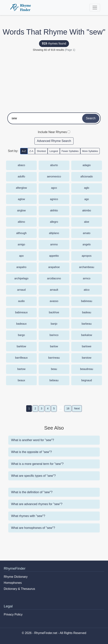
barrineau (54, 358)
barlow (54, 346)
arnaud (21, 290)
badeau (87, 312)
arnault (54, 290)
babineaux (21, 312)
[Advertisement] (54, 80)
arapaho (21, 267)
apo (21, 256)
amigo (21, 244)
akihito (54, 210)
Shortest (41, 151)
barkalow (87, 335)
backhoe (54, 312)
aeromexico (54, 176)
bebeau (54, 380)
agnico (54, 199)
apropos (87, 256)
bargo (21, 335)
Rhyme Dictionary (16, 577)
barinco (54, 335)
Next (77, 408)
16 (68, 408)
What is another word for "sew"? (33, 440)
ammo (54, 244)
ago (87, 199)
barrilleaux (21, 358)
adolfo (21, 176)
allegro (54, 222)
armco (87, 278)
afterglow (21, 188)
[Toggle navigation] (95, 8)
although (21, 233)
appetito (54, 256)
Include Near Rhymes (52, 132)
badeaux (21, 324)
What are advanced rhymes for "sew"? (37, 504)
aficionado (87, 176)
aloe (87, 222)
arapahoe (54, 267)
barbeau (87, 324)
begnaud (87, 380)
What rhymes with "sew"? (28, 516)
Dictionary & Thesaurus (19, 589)
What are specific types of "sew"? (33, 476)
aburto (54, 165)
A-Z (24, 151)
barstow (87, 358)
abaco (21, 165)
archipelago (21, 278)
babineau (87, 301)
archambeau (87, 267)
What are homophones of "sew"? (33, 528)
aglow (21, 199)
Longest (54, 151)
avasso (54, 301)
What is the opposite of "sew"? (31, 452)
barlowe (87, 346)
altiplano (54, 233)
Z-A (31, 151)
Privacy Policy (13, 614)
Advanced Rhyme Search (54, 141)
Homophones (13, 583)
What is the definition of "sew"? (32, 492)
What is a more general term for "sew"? (37, 464)
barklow (21, 346)
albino (21, 222)
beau (54, 369)
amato (87, 233)
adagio (87, 165)
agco (54, 188)
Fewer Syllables (70, 151)
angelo (87, 244)
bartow (21, 369)
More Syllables (90, 151)
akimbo (87, 210)
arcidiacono (54, 278)
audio (21, 301)
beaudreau (87, 369)
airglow (21, 210)
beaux (21, 380)
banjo (54, 324)
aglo (87, 188)
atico (87, 290)
